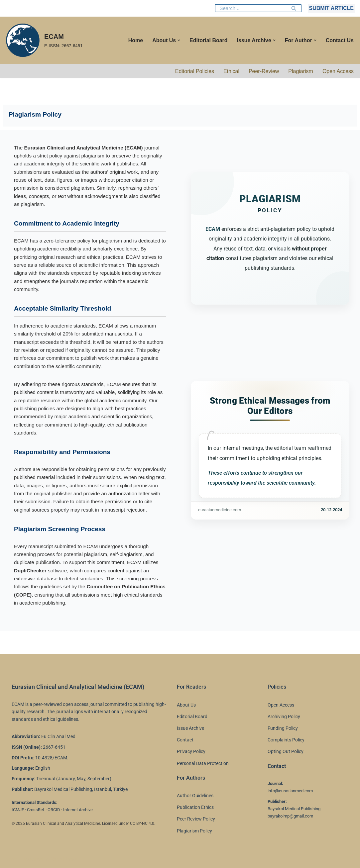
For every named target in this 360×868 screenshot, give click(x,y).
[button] (179, 40)
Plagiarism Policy (194, 831)
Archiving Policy (284, 717)
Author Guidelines (195, 796)
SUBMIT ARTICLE (331, 8)
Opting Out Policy (286, 751)
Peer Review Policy (196, 819)
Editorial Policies (194, 71)
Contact (185, 740)
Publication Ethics (195, 807)
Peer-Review (264, 71)
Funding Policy (283, 728)
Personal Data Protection (203, 763)
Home (135, 40)
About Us (186, 705)
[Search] (251, 8)
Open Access (338, 71)
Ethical (231, 71)
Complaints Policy (286, 740)
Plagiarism (301, 71)
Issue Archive (190, 728)
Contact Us (340, 40)
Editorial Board (208, 40)
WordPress (64, 860)
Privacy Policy (191, 751)
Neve (11, 860)
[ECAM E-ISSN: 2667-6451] (44, 40)
